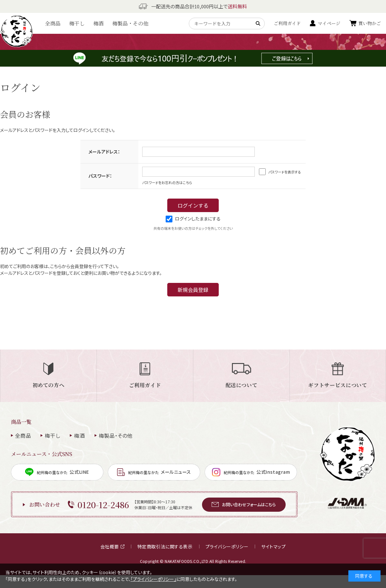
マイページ (329, 23)
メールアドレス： (104, 152)
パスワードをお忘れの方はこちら (167, 182)
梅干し (77, 23)
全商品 (53, 23)
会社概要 (112, 546)
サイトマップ (273, 546)
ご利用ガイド (287, 23)
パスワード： (100, 176)
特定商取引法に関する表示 (165, 546)
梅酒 (98, 23)
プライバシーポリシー (227, 546)
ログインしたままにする (193, 219)
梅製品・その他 (130, 23)
